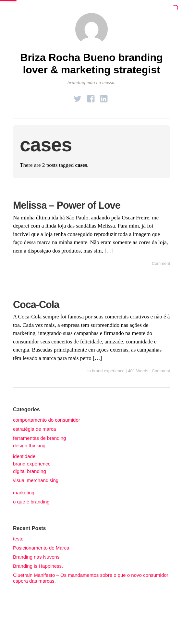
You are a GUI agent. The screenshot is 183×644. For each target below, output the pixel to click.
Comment (161, 263)
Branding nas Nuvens (36, 557)
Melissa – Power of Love (67, 205)
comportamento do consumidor (47, 420)
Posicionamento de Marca (41, 548)
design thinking (29, 446)
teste (18, 539)
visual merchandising (36, 480)
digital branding (30, 471)
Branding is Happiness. (38, 566)
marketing (24, 493)
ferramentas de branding (39, 438)
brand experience (108, 371)
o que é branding (31, 502)
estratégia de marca (35, 429)
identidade (24, 456)
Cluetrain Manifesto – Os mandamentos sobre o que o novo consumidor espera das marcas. (91, 578)
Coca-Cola (36, 304)
